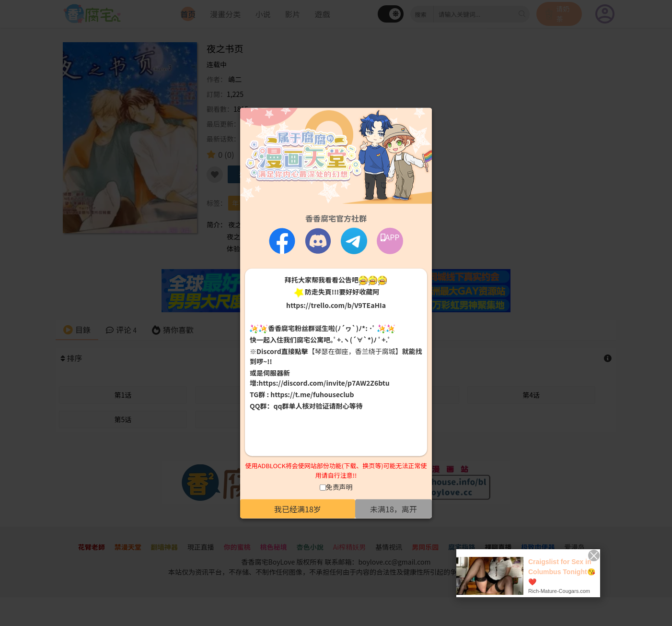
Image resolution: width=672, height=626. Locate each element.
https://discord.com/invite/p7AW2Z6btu (324, 383)
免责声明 (339, 487)
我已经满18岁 (298, 509)
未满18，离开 (394, 509)
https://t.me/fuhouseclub (312, 394)
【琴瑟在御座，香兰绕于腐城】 (355, 351)
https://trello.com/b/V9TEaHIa (336, 305)
